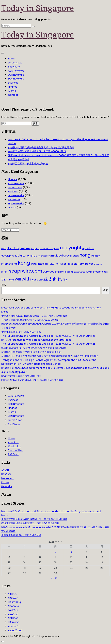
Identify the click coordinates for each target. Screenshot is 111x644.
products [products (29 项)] (98, 264)
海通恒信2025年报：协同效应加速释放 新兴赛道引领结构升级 (34, 348)
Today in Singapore (38, 8)
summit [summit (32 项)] (90, 272)
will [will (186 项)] (18, 279)
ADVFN (5, 470)
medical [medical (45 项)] (43, 264)
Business (13, 83)
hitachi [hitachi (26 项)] (76, 256)
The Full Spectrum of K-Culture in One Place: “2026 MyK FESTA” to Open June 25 (48, 336)
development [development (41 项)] (9, 256)
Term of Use (15, 450)
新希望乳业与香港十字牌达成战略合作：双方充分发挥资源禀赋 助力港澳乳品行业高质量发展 (50, 356)
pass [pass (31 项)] (70, 264)
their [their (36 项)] (12, 280)
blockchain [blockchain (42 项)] (13, 249)
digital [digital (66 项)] (22, 256)
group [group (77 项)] (68, 256)
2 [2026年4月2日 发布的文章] (55, 552)
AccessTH (14, 626)
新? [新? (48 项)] (65, 280)
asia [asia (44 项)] (4, 248)
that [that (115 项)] (5, 279)
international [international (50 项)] (9, 264)
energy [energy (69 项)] (32, 256)
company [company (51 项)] (53, 248)
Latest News (15, 63)
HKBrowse (14, 622)
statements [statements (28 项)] (79, 272)
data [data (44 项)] (91, 248)
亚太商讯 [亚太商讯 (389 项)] (53, 279)
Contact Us (15, 446)
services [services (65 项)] (49, 272)
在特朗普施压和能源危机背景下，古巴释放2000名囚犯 (37, 151)
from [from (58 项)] (51, 256)
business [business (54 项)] (25, 248)
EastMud (13, 610)
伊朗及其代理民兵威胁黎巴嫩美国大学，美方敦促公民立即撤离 (41, 147)
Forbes (5, 482)
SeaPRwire (14, 67)
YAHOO (12, 594)
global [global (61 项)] (59, 256)
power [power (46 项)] (89, 264)
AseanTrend (15, 630)
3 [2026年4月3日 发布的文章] (71, 552)
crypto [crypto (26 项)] (85, 249)
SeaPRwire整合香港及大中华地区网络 (21, 376)
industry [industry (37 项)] (95, 256)
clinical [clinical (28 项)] (43, 249)
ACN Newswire (16, 71)
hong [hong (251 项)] (85, 255)
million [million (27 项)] (52, 264)
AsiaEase (13, 614)
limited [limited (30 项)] (34, 264)
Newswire (7, 486)
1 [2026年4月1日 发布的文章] (40, 552)
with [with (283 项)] (26, 279)
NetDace (13, 618)
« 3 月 (54, 578)
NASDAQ (6, 474)
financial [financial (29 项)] (42, 256)
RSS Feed (13, 454)
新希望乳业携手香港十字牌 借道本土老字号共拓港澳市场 (31, 352)
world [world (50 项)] (35, 280)
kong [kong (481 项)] (24, 263)
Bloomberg (8, 478)
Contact (13, 95)
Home (12, 59)
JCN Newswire (16, 75)
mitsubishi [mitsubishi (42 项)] (61, 264)
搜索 (4, 285)
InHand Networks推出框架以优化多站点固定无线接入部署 (32, 380)
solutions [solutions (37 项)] (68, 272)
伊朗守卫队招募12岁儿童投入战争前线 (28, 164)
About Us (13, 442)
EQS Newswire (16, 79)
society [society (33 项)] (59, 272)
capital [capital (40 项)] (35, 249)
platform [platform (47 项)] (79, 264)
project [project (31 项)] (5, 272)
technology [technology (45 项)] (101, 272)
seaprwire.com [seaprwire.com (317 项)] (26, 271)
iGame (12, 91)
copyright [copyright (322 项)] (71, 248)
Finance (13, 87)
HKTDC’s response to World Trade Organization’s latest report (37, 340)
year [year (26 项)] (41, 280)
